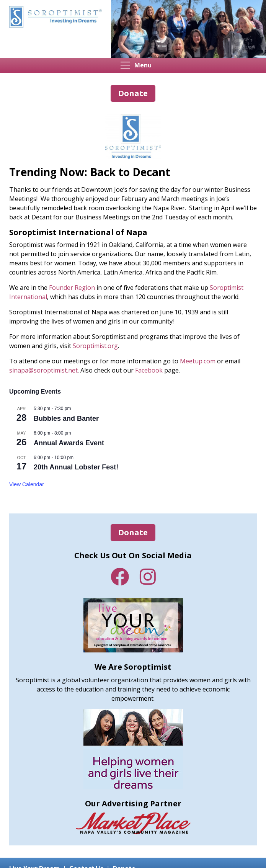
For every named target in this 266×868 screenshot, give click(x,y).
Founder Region (72, 288)
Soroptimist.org (95, 346)
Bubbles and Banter (66, 418)
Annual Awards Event (69, 443)
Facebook (120, 577)
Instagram (148, 577)
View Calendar (27, 484)
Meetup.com (198, 361)
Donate (133, 532)
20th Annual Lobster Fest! (76, 467)
